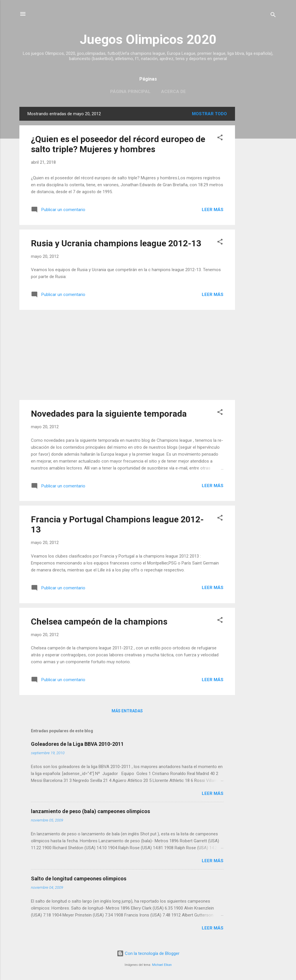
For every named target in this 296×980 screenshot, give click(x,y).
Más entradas (127, 711)
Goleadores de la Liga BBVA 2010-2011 (77, 744)
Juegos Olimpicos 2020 (148, 39)
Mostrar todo (209, 114)
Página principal (130, 92)
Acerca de (173, 92)
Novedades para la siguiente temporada (109, 414)
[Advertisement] (258, 193)
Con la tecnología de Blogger (148, 953)
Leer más (213, 210)
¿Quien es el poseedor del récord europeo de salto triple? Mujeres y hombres (118, 144)
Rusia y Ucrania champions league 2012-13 (116, 243)
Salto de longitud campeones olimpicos (79, 879)
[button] (220, 138)
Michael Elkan (162, 965)
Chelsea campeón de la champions (99, 622)
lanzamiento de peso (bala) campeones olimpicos (90, 811)
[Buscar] (273, 16)
